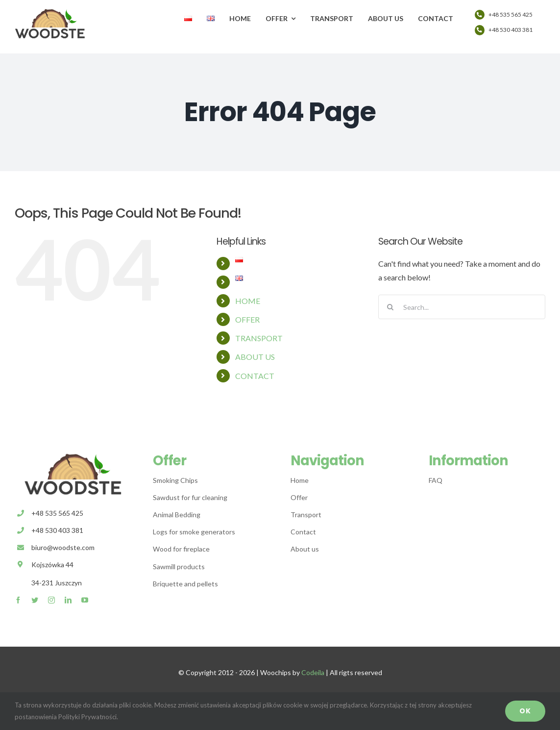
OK (525, 711)
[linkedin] (68, 600)
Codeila (313, 672)
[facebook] (18, 600)
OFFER (247, 319)
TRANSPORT (259, 338)
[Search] (390, 307)
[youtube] (85, 600)
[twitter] (35, 600)
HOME (248, 301)
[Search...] (462, 307)
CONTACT (255, 376)
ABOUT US (255, 357)
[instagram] (51, 600)
